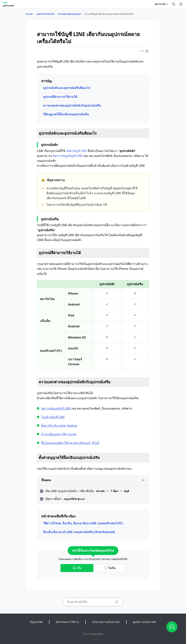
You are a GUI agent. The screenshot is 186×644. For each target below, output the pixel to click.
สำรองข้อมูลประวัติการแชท (59, 434)
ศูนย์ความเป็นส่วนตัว (145, 622)
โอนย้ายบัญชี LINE (53, 417)
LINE (5, 3)
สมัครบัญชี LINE (76, 151)
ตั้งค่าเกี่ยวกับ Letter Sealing (59, 426)
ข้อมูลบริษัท (36, 622)
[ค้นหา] (174, 4)
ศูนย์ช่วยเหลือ (8, 6)
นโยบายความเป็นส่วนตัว (106, 622)
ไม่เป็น (110, 568)
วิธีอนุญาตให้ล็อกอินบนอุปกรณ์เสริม (66, 114)
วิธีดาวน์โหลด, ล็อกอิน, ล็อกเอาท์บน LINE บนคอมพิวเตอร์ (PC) (83, 523)
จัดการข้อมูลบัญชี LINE (68, 156)
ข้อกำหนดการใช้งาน (67, 622)
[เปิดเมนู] (181, 4)
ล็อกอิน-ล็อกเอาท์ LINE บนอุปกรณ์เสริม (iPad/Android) (79, 532)
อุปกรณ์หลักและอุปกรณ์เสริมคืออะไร (67, 88)
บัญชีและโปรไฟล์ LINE (46, 14)
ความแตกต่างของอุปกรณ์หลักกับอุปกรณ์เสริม (72, 105)
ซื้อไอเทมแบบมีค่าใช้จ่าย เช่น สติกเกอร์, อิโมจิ (70, 443)
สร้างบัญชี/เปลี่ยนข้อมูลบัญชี (69, 14)
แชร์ (145, 51)
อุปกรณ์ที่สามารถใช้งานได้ (60, 97)
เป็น (77, 568)
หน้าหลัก (29, 14)
